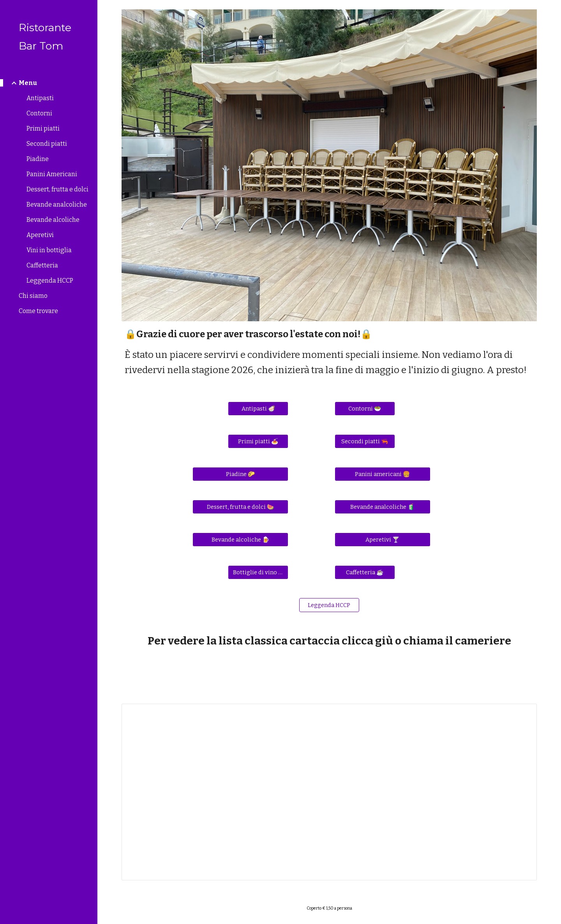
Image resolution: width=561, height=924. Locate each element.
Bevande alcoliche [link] (53, 220)
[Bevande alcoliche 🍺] (240, 540)
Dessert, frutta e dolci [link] (57, 189)
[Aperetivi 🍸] (383, 540)
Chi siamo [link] (33, 296)
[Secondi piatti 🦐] (365, 442)
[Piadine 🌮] (240, 474)
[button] (552, 11)
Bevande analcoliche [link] (57, 204)
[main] (329, 352)
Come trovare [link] (38, 311)
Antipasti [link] (40, 98)
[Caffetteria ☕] (365, 573)
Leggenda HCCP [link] (50, 281)
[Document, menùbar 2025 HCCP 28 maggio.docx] (329, 792)
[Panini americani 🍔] (383, 474)
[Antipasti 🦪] (258, 409)
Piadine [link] (38, 159)
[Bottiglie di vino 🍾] (258, 573)
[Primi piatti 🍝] (258, 442)
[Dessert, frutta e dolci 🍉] (240, 507)
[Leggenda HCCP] (329, 605)
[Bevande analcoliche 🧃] (383, 507)
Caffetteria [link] (42, 265)
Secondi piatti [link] (47, 144)
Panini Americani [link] (52, 174)
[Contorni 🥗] (365, 409)
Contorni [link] (39, 113)
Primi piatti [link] (43, 128)
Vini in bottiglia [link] (49, 250)
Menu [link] (28, 83)
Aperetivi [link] (40, 235)
